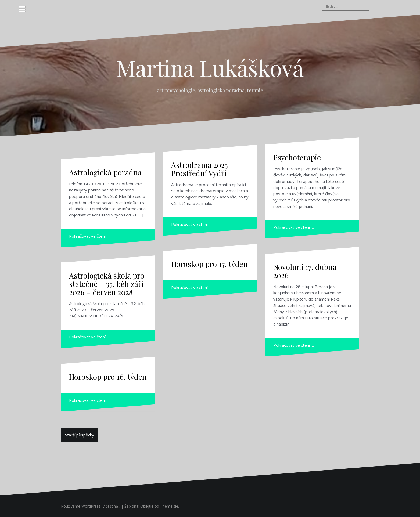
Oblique (147, 506)
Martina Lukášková (210, 68)
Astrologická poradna (105, 172)
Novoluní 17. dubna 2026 (305, 271)
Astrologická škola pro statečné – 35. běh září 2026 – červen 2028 (107, 284)
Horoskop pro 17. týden (209, 264)
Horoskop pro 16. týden (108, 377)
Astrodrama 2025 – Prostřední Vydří (203, 169)
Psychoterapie (297, 157)
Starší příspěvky (80, 435)
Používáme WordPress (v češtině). (91, 506)
